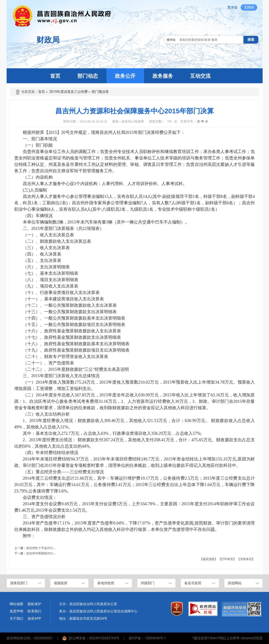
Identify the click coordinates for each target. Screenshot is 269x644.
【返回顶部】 (209, 559)
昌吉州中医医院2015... (41, 553)
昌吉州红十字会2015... (41, 548)
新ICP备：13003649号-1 (147, 638)
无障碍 (249, 7)
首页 (42, 92)
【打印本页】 (227, 559)
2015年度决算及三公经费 (68, 92)
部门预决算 (100, 92)
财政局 (48, 40)
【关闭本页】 (246, 559)
